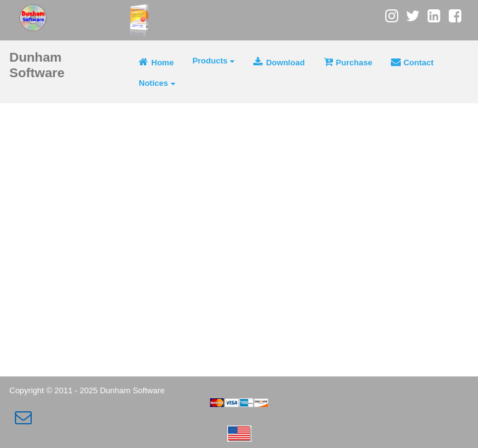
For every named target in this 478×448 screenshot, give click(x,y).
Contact (412, 62)
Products (213, 61)
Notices (157, 83)
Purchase (348, 62)
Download (279, 62)
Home (156, 62)
